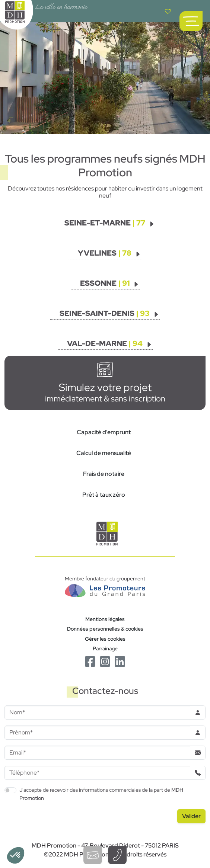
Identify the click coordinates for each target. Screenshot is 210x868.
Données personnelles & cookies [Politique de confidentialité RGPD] (105, 629)
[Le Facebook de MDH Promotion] (90, 661)
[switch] (10, 790)
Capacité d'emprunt (104, 432)
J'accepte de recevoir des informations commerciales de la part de (101, 794)
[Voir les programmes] (110, 223)
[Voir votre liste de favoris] (168, 11)
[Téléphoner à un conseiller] (117, 855)
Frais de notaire (104, 474)
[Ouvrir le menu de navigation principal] (191, 21)
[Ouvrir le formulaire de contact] (93, 855)
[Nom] (97, 712)
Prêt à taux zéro (104, 495)
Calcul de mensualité (104, 453)
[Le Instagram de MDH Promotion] (105, 661)
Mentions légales (105, 619)
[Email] (97, 753)
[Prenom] (97, 733)
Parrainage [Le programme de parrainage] (105, 648)
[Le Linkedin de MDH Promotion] (120, 661)
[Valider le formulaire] (191, 816)
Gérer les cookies (105, 639)
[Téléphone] (97, 773)
